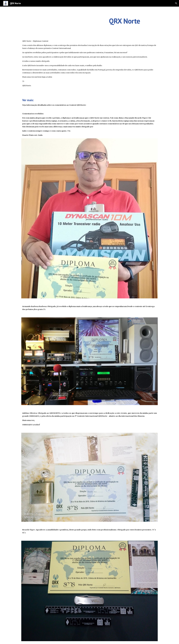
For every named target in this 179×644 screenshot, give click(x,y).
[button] (176, 3)
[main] (124, 21)
